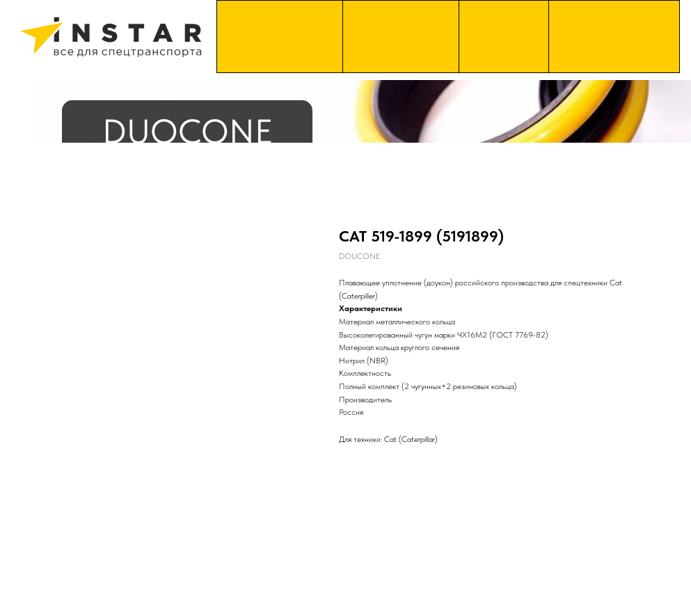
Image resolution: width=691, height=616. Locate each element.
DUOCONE (188, 131)
